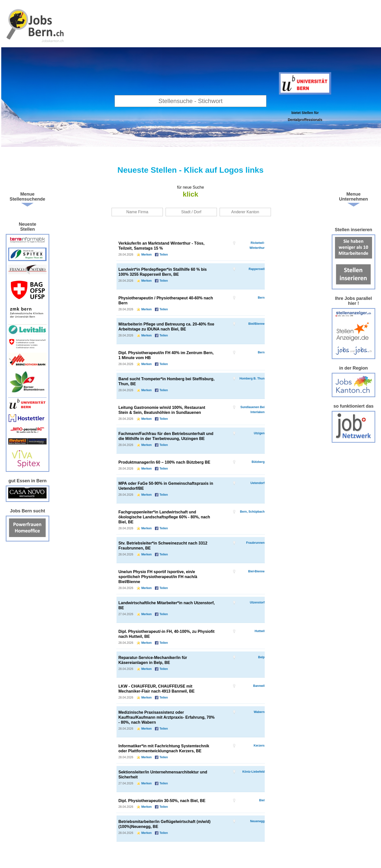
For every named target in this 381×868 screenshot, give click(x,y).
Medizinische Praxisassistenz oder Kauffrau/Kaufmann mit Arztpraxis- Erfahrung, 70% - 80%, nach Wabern (167, 717)
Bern (261, 298)
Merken (146, 255)
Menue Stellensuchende (27, 197)
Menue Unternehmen (354, 197)
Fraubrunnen (255, 543)
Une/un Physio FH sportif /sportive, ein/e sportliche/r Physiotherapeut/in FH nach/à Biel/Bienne (158, 577)
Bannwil (259, 686)
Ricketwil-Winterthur (257, 243)
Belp (261, 657)
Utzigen (259, 433)
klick (190, 194)
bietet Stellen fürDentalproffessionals (305, 116)
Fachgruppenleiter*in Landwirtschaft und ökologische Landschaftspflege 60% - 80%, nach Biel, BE (164, 517)
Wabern (259, 712)
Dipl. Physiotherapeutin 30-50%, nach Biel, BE (162, 801)
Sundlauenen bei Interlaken (252, 407)
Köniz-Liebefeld (253, 772)
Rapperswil (256, 269)
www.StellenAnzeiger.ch (36, 25)
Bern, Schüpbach (252, 512)
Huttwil (260, 631)
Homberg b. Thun (252, 379)
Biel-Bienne (256, 571)
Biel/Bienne (256, 324)
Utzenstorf (257, 602)
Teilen (164, 255)
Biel (262, 800)
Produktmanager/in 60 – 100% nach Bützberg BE (164, 462)
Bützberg (258, 462)
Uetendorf (258, 483)
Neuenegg (257, 821)
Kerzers (259, 746)
